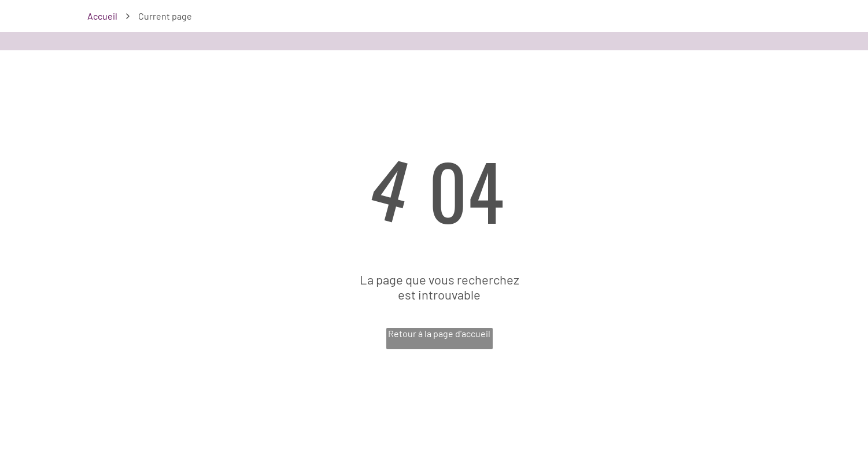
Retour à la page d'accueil (439, 333)
